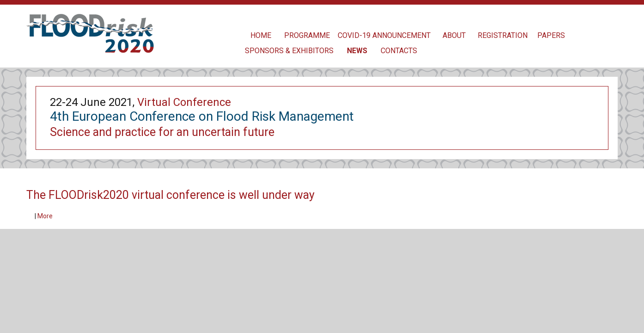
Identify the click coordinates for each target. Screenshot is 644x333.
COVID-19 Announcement (384, 35)
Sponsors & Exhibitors (289, 51)
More (45, 216)
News (357, 51)
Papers (551, 35)
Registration (503, 35)
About (454, 35)
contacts (399, 51)
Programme (307, 35)
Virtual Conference (184, 102)
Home (261, 35)
